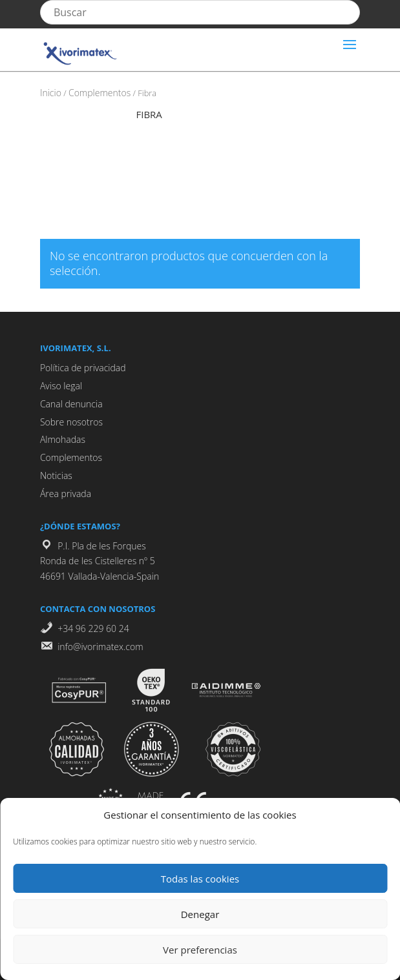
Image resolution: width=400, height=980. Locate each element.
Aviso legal (61, 386)
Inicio (51, 93)
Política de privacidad (83, 368)
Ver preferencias (200, 950)
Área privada (66, 494)
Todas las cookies (200, 879)
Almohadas (63, 439)
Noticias (56, 475)
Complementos (100, 93)
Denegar (200, 914)
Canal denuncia (71, 404)
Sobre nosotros (71, 422)
